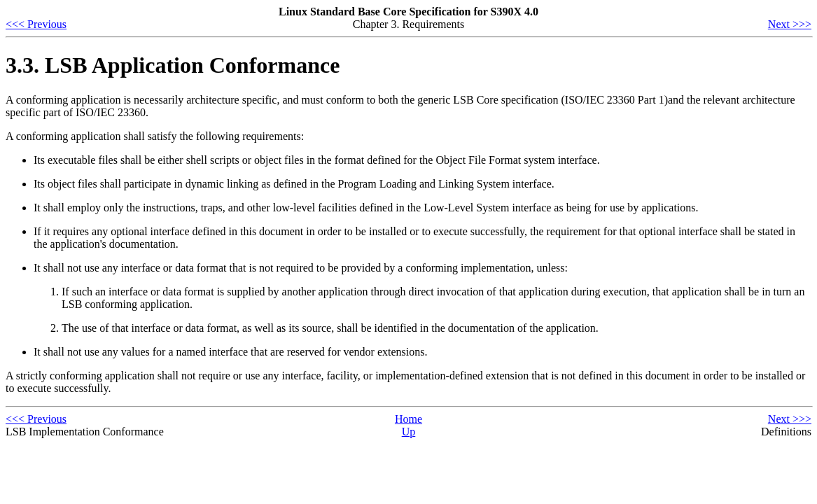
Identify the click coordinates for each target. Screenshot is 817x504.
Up (409, 432)
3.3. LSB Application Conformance (173, 65)
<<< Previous (36, 24)
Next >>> (790, 24)
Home (408, 419)
